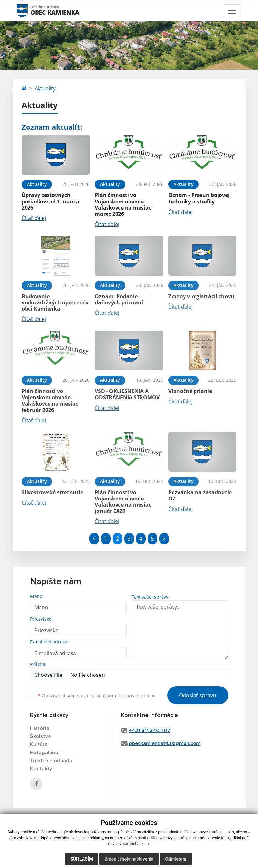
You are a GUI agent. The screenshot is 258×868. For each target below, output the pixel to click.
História (40, 728)
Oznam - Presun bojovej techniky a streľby (199, 198)
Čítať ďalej (34, 218)
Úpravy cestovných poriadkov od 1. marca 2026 (50, 201)
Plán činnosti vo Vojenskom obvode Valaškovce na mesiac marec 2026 (123, 204)
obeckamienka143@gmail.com (165, 743)
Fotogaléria (44, 753)
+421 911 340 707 (150, 731)
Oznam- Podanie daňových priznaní (119, 299)
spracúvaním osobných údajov (122, 695)
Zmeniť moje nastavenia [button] (129, 859)
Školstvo (41, 736)
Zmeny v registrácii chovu (201, 296)
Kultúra (39, 744)
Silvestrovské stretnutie (52, 492)
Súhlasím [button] (82, 859)
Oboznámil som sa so (97, 695)
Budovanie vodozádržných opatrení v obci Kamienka (55, 302)
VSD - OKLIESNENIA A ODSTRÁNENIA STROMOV (127, 394)
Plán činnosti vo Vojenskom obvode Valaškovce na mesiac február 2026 (50, 401)
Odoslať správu (198, 695)
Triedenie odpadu (51, 761)
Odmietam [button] (176, 859)
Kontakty (41, 769)
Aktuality (45, 88)
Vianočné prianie (190, 391)
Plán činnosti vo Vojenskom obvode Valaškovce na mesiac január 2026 (123, 502)
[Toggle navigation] (232, 11)
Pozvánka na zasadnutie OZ (200, 495)
